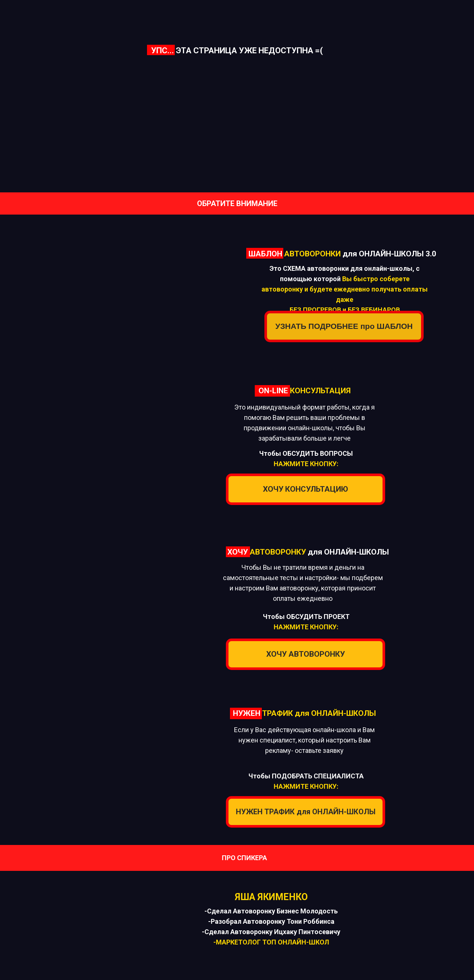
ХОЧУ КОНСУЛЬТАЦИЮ (306, 489)
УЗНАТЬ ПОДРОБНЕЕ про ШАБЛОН (344, 326)
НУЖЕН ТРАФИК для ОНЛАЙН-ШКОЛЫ (306, 812)
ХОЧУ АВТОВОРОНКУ (306, 654)
